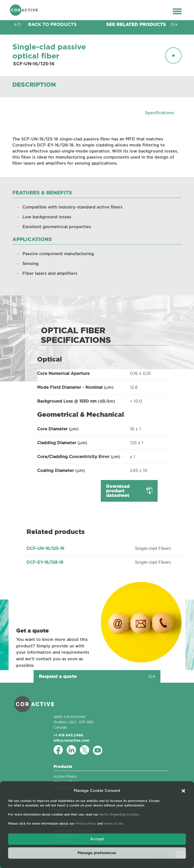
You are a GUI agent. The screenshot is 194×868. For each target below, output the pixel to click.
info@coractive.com (71, 740)
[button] (183, 791)
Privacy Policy (86, 824)
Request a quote (58, 676)
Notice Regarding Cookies (119, 815)
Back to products (52, 24)
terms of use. (114, 824)
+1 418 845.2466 (68, 735)
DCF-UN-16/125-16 (45, 549)
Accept (97, 839)
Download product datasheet (118, 491)
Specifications (160, 113)
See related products (136, 24)
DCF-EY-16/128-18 (45, 562)
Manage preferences (97, 853)
